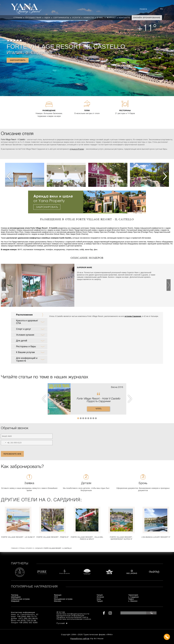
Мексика (57, 601)
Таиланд (15, 595)
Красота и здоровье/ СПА (27, 322)
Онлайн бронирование (147, 18)
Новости (89, 18)
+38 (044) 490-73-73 (27, 616)
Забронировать (18, 60)
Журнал (111, 18)
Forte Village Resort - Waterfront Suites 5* (122, 538)
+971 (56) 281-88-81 (28, 618)
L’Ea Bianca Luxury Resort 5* (156, 537)
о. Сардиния (39, 52)
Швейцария (16, 597)
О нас (100, 18)
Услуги (76, 18)
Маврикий (15, 601)
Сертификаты (61, 18)
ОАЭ (56, 597)
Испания (100, 597)
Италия (14, 52)
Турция (100, 601)
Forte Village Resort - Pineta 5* (53, 537)
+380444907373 (87, 637)
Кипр (99, 599)
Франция (58, 595)
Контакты (124, 18)
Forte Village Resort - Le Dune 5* (18, 537)
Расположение (24, 315)
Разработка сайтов (80, 639)
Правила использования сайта (72, 618)
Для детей (22, 341)
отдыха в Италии (77, 149)
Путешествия (33, 18)
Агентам (61, 612)
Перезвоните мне (12, 454)
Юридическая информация (70, 616)
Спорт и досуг (24, 329)
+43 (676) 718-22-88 (26, 620)
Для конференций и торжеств (27, 359)
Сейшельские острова (20, 599)
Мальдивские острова (63, 599)
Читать (98, 409)
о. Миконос (133, 601)
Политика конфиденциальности (73, 614)
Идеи (47, 18)
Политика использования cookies (74, 619)
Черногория (133, 595)
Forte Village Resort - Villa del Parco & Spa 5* (87, 538)
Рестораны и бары (26, 346)
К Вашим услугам (25, 352)
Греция (100, 595)
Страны (18, 18)
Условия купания (25, 335)
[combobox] (5, 443)
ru (162, 9)
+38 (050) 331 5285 (28, 623)
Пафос (131, 599)
